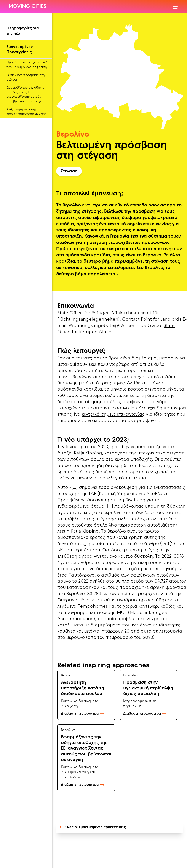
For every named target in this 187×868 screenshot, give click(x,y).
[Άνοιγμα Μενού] (176, 7)
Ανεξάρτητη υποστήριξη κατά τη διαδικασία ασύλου (26, 112)
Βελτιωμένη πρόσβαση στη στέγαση (26, 77)
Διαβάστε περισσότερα (83, 714)
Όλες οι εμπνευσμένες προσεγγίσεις (93, 827)
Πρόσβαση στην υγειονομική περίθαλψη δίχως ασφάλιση (27, 65)
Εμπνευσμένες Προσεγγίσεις (20, 50)
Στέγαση (69, 171)
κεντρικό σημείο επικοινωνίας (113, 415)
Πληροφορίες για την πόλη (23, 31)
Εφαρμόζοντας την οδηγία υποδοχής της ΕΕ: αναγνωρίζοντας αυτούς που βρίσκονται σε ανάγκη (25, 95)
